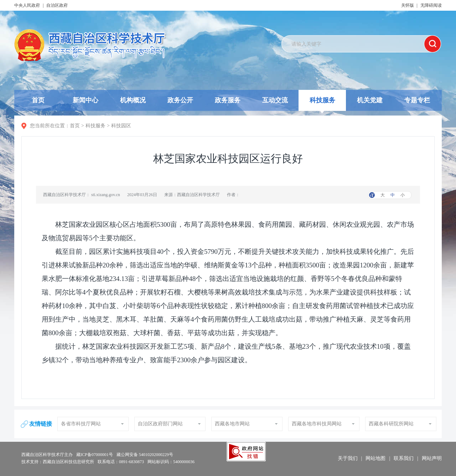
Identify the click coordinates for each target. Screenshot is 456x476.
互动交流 (275, 100)
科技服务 (322, 104)
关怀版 (408, 5)
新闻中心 (85, 100)
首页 (38, 100)
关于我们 (348, 458)
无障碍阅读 (431, 5)
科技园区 (121, 126)
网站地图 (375, 458)
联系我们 (404, 458)
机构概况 (133, 100)
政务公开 (180, 100)
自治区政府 (57, 5)
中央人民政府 (27, 5)
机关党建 (370, 100)
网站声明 (432, 458)
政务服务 (228, 100)
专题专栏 (417, 100)
